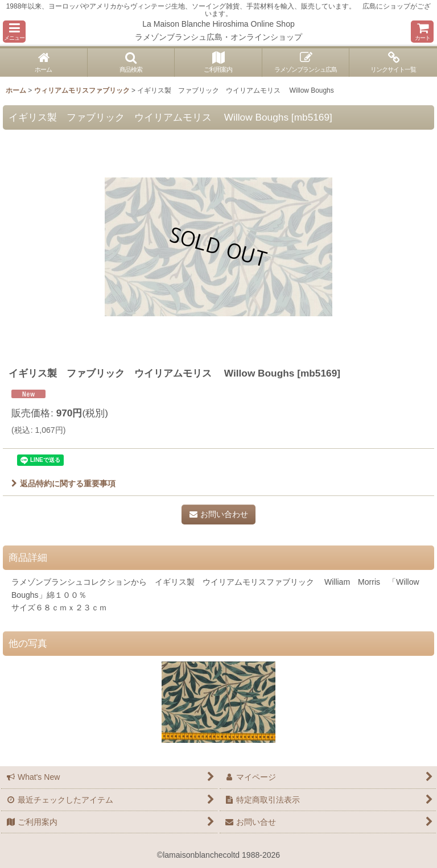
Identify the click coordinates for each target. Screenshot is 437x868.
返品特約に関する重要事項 (63, 483)
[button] (14, 32)
